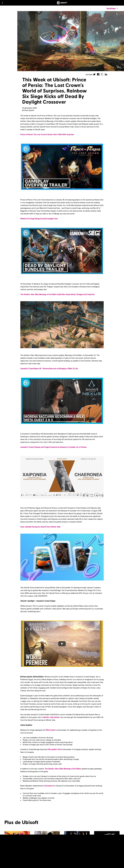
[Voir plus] (40, 864)
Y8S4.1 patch (51, 730)
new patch (49, 786)
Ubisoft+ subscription (51, 717)
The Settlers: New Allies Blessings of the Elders (63, 769)
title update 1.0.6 (54, 749)
